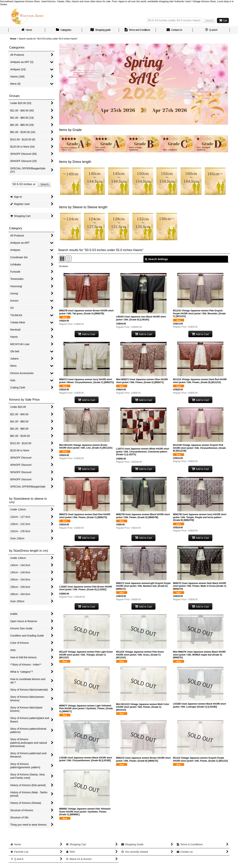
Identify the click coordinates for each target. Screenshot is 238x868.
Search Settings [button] (156, 259)
